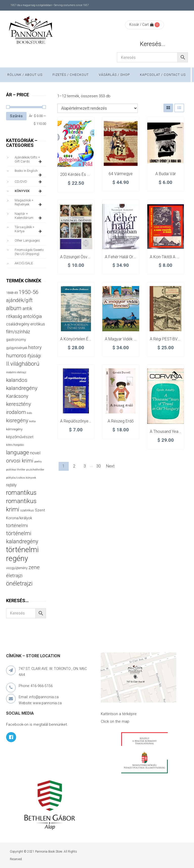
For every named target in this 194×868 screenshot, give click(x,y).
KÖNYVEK (29, 191)
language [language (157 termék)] (18, 452)
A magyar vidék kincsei (126, 339)
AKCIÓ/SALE (24, 263)
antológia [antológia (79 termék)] (32, 316)
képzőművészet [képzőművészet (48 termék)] (20, 437)
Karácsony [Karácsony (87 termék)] (17, 396)
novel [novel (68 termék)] (35, 453)
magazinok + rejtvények (29, 202)
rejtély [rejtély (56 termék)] (11, 485)
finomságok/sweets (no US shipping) (29, 252)
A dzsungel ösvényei (78, 257)
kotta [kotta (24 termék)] (32, 421)
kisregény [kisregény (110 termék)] (17, 420)
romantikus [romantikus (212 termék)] (21, 493)
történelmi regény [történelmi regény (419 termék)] (22, 554)
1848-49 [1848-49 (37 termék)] (12, 293)
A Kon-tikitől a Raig (167, 257)
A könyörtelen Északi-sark (83, 339)
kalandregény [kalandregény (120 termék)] (22, 388)
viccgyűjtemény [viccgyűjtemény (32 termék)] (17, 568)
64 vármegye (121, 174)
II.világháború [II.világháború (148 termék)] (23, 364)
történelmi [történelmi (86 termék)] (17, 525)
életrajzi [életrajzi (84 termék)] (14, 576)
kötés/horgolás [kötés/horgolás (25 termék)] (15, 445)
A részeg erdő (121, 421)
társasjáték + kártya (29, 229)
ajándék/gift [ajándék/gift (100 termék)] (19, 300)
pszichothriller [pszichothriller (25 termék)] (35, 470)
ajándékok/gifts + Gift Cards (29, 159)
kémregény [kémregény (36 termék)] (14, 429)
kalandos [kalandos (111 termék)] (17, 380)
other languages (27, 240)
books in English (29, 172)
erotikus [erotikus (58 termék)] (38, 324)
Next (110, 466)
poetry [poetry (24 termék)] (38, 462)
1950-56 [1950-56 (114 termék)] (29, 292)
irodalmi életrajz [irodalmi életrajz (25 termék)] (16, 372)
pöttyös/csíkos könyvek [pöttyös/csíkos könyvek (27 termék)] (21, 478)
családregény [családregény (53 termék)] (18, 324)
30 (99, 466)
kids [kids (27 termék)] (29, 413)
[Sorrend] (98, 108)
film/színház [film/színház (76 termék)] (18, 332)
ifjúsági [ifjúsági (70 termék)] (34, 356)
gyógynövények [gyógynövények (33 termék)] (17, 348)
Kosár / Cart (141, 25)
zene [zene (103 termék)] (34, 567)
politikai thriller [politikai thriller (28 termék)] (16, 470)
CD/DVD (29, 182)
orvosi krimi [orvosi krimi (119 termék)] (20, 461)
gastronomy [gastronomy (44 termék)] (16, 340)
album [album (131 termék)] (14, 308)
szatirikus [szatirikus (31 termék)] (27, 510)
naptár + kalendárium (29, 216)
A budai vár (166, 174)
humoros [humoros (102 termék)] (16, 356)
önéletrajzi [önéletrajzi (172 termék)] (19, 583)
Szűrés (16, 116)
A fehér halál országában (128, 257)
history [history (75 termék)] (35, 347)
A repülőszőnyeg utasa (81, 421)
